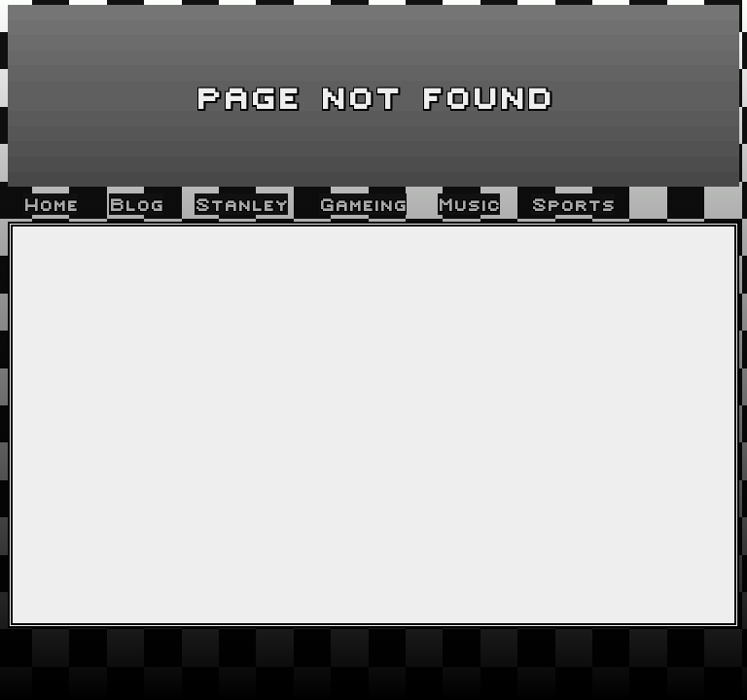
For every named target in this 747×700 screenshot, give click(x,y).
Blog (136, 204)
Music (469, 204)
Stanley (241, 204)
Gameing (363, 204)
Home (51, 204)
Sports (573, 204)
